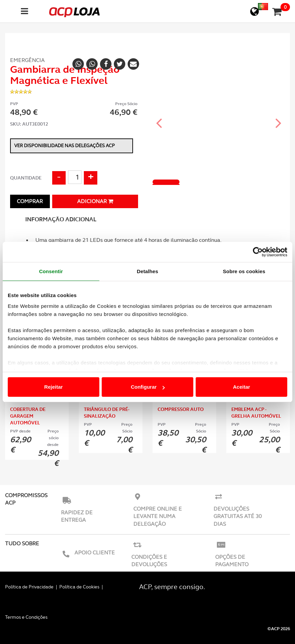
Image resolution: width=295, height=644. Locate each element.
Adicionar (95, 201)
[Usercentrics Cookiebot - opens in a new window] (258, 252)
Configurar (148, 387)
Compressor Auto (181, 409)
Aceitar (242, 387)
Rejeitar (53, 387)
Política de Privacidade (29, 587)
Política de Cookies (79, 587)
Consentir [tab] (51, 271)
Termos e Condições (26, 617)
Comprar (30, 201)
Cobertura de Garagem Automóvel (28, 416)
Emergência (27, 60)
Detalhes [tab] (147, 271)
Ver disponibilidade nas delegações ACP (64, 146)
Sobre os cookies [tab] (244, 271)
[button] (159, 117)
